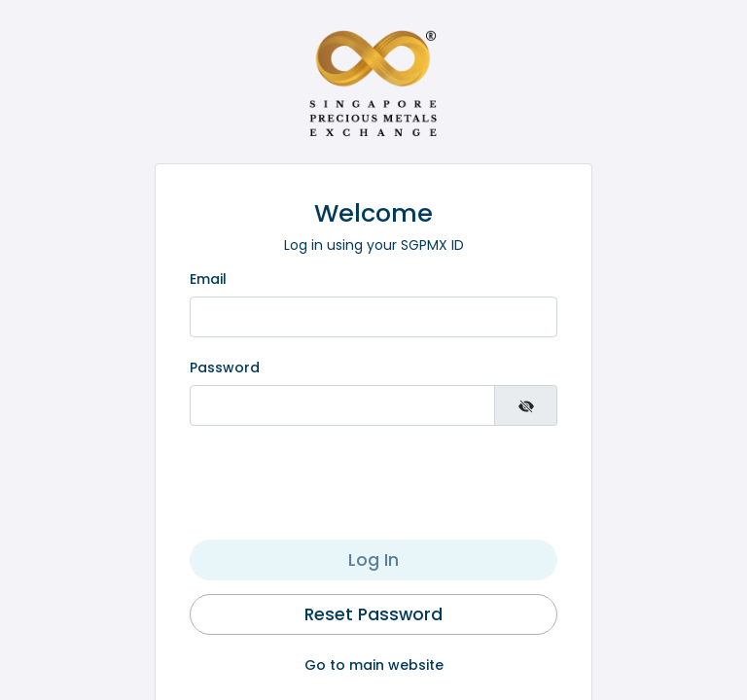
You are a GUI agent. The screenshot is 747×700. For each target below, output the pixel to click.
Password (225, 367)
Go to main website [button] (374, 665)
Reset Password (373, 614)
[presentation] (373, 484)
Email (208, 279)
